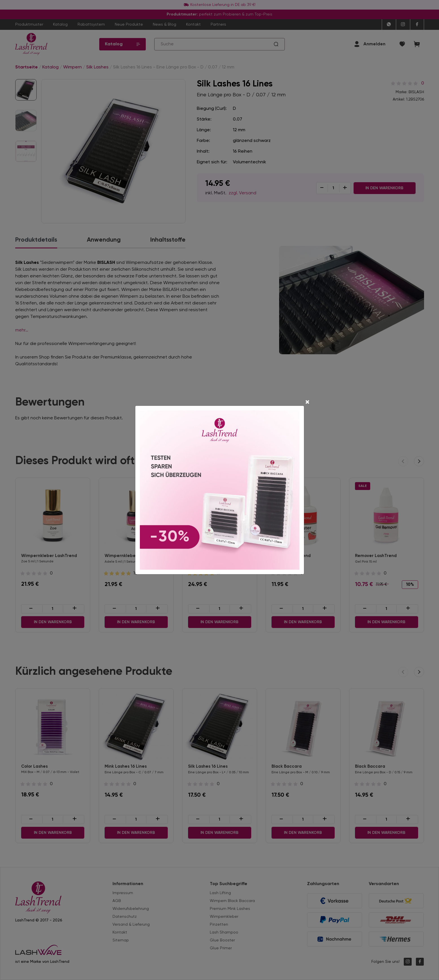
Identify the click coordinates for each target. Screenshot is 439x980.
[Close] (307, 403)
